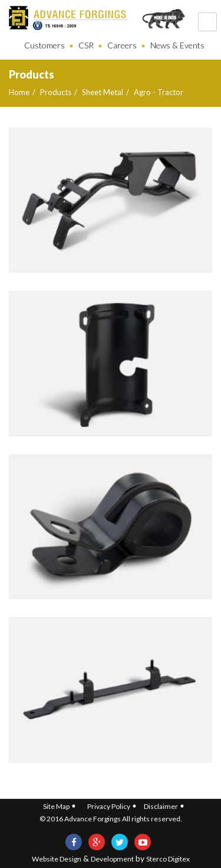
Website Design (57, 859)
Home (19, 92)
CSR (86, 45)
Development (112, 859)
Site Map (56, 806)
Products (56, 92)
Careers (122, 45)
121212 (207, 22)
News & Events (177, 45)
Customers (44, 45)
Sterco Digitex (168, 859)
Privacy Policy (109, 806)
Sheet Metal (103, 92)
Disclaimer (161, 806)
